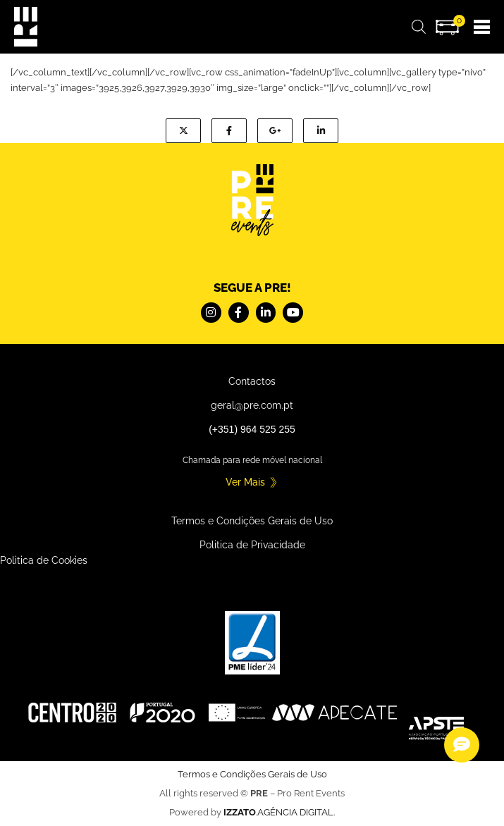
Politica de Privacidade (252, 545)
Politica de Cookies (44, 560)
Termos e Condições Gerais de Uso (252, 521)
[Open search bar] (419, 26)
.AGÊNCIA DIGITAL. (279, 812)
